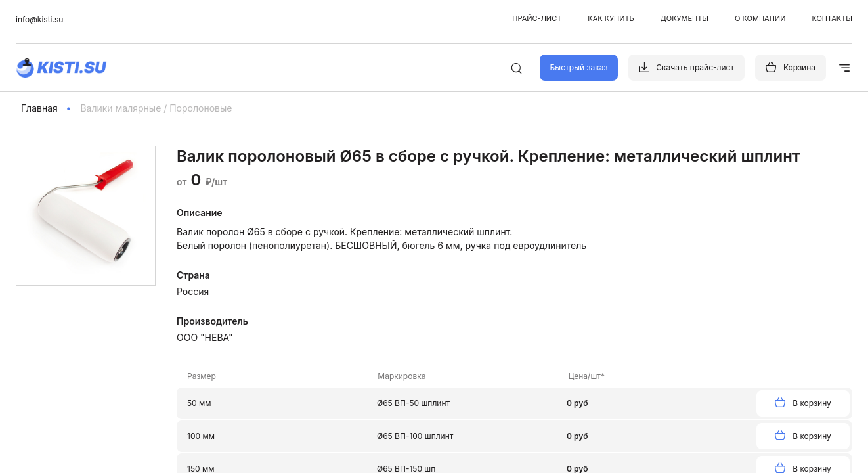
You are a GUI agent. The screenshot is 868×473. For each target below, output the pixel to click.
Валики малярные (120, 108)
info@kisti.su (39, 19)
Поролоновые (201, 108)
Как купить (611, 18)
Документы (684, 18)
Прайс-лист (537, 18)
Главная (39, 108)
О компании (760, 18)
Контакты (832, 18)
